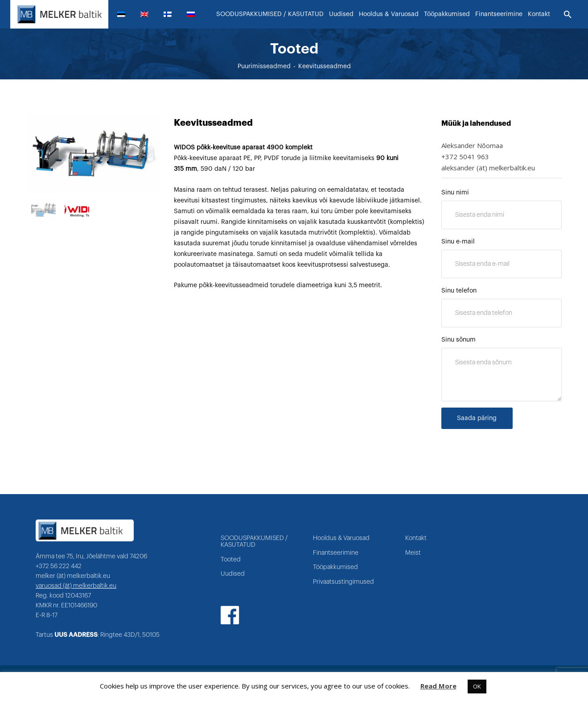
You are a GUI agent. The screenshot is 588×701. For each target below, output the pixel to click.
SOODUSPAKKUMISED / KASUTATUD (254, 542)
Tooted (231, 560)
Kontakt (416, 538)
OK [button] (477, 686)
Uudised (233, 574)
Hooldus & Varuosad (341, 538)
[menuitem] (125, 14)
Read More (438, 686)
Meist (413, 553)
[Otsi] (568, 15)
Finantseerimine (336, 553)
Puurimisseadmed (264, 70)
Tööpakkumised (335, 567)
